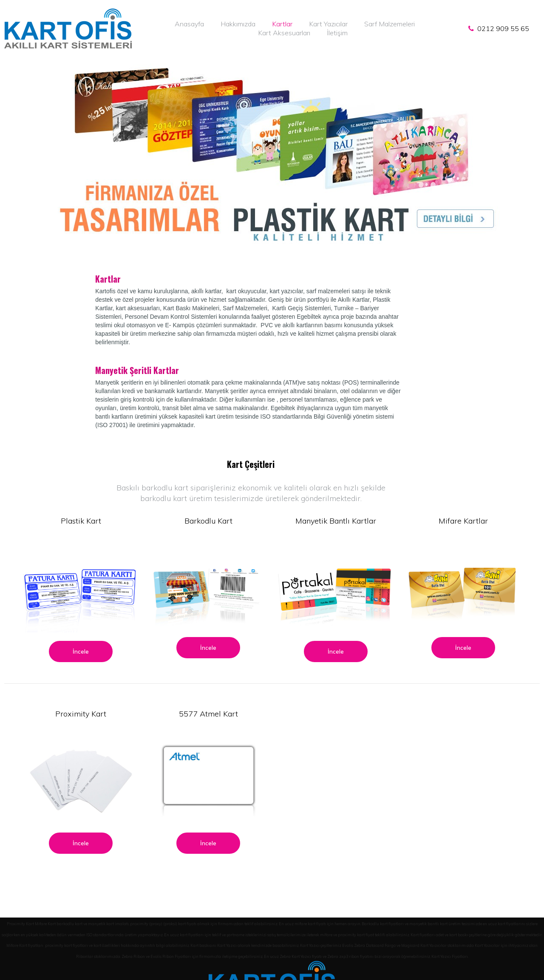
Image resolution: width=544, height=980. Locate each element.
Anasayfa (189, 24)
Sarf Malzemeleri (390, 24)
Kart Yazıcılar (328, 24)
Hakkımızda (238, 24)
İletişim (337, 33)
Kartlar (282, 24)
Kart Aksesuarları (284, 33)
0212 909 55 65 (501, 28)
